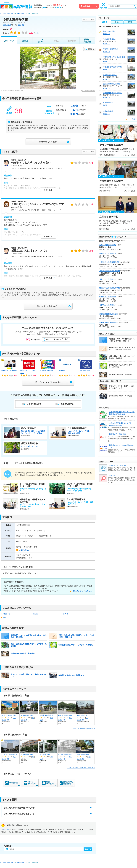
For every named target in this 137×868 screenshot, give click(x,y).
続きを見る (48, 190)
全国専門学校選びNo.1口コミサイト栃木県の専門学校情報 (122, 413)
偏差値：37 (62, 720)
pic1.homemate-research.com (14, 91)
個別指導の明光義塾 (9, 370)
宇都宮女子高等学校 (111, 49)
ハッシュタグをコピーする (57, 339)
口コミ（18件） (40, 41)
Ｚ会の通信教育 (84, 370)
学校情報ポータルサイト (50, 5)
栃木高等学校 (45, 754)
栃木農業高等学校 (65, 715)
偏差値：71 (107, 44)
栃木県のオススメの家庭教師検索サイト (122, 446)
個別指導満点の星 (46, 370)
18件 (70, 757)
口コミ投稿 (90, 20)
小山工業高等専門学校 (67, 754)
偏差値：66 (43, 759)
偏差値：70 (107, 52)
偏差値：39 (5, 720)
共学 (23, 25)
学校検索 (88, 849)
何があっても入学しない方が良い (31, 163)
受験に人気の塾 (87, 41)
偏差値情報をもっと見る (48, 142)
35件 (14, 757)
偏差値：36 (80, 720)
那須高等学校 (82, 715)
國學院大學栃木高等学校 (112, 93)
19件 (52, 718)
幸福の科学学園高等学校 (112, 67)
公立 (19, 25)
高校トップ (9, 41)
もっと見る (131, 119)
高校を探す (113, 476)
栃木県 (5, 25)
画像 (4, 617)
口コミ (66, 614)
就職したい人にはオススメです (30, 250)
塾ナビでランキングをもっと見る (48, 382)
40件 (52, 757)
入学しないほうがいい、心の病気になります (38, 204)
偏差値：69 (107, 61)
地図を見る (24, 550)
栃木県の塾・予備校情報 (118, 434)
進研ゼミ (62, 370)
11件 (14, 718)
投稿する (91, 49)
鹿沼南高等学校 (27, 715)
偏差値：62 (62, 759)
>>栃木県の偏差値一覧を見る (84, 729)
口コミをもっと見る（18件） (48, 306)
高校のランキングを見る (118, 466)
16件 (33, 718)
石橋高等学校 (108, 103)
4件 (87, 718)
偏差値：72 (80, 759)
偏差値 (25, 41)
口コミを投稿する (34, 404)
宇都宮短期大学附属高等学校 (114, 57)
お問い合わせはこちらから (82, 591)
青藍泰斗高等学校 (9, 715)
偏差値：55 (5, 759)
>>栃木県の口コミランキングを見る (81, 768)
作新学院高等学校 (110, 39)
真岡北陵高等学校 (46, 715)
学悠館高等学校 (27, 754)
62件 (89, 757)
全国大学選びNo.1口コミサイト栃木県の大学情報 (120, 424)
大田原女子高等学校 (10, 754)
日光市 (9, 25)
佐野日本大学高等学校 (111, 84)
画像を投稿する (67, 404)
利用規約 (7, 830)
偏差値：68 (107, 97)
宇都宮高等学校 (83, 754)
